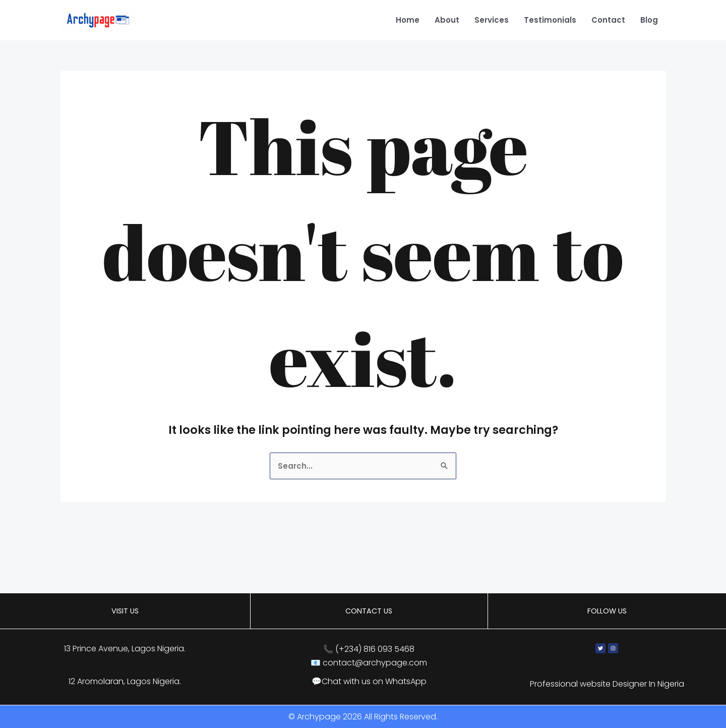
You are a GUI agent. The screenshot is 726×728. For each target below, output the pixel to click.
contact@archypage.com (375, 663)
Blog (649, 20)
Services (492, 20)
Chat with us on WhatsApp (374, 681)
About (447, 20)
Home (408, 20)
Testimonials (550, 20)
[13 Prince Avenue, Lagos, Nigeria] (363, 563)
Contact (608, 20)
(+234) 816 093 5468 (375, 649)
